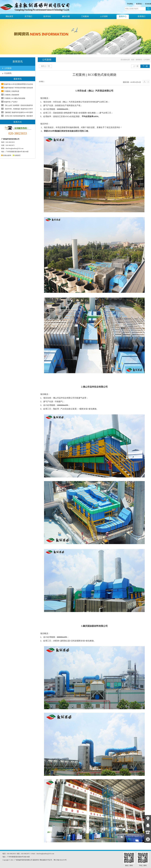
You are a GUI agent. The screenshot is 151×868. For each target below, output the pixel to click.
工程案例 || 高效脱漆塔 (12, 95)
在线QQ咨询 (6, 155)
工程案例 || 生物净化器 (12, 91)
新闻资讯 (139, 60)
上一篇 (136, 66)
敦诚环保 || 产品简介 (11, 102)
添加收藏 (148, 4)
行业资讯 (8, 73)
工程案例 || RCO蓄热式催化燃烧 (15, 98)
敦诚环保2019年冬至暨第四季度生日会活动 (18, 84)
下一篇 (145, 66)
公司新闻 (8, 68)
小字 (148, 82)
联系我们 (139, 4)
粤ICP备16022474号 (60, 860)
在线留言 (17, 155)
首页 (133, 60)
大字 (144, 82)
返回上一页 (45, 66)
